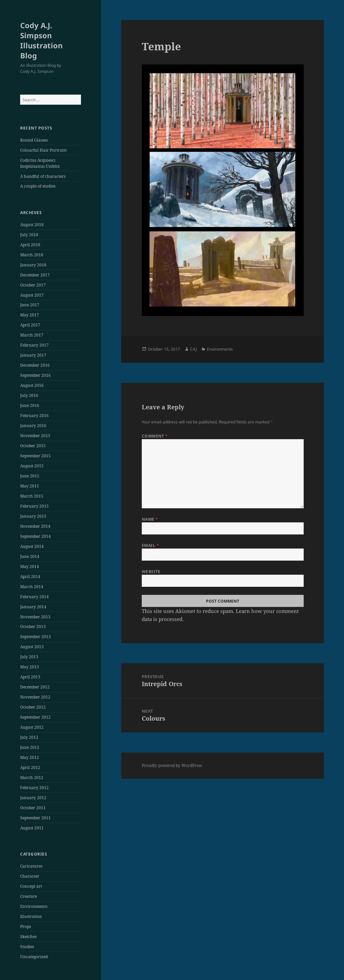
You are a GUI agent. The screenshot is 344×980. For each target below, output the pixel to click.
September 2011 (35, 818)
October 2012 (33, 707)
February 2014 (34, 597)
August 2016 (32, 385)
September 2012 (35, 717)
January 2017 (33, 355)
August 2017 (32, 295)
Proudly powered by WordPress (172, 765)
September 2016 (35, 375)
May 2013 (30, 667)
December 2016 (35, 365)
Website (151, 572)
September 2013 (35, 637)
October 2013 (33, 627)
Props (26, 926)
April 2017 (30, 325)
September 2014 (35, 536)
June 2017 (30, 305)
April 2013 (30, 677)
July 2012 (29, 737)
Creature (29, 896)
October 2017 (33, 285)
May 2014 (30, 566)
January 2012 (33, 798)
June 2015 (30, 476)
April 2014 (30, 577)
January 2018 (33, 265)
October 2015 (33, 446)
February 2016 (34, 416)
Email (150, 545)
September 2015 (35, 456)
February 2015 (34, 506)
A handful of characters (43, 176)
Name (150, 519)
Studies (27, 947)
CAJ (193, 349)
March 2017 (32, 335)
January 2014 (33, 607)
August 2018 (32, 225)
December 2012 (35, 687)
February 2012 (34, 788)
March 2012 (32, 778)
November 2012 (35, 697)
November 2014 (35, 526)
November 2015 (35, 436)
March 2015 (32, 496)
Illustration (31, 916)
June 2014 (30, 556)
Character (30, 876)
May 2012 (30, 757)
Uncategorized (34, 957)
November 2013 (35, 617)
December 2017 (35, 275)
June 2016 (30, 405)
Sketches (28, 937)
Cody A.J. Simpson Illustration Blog (41, 40)
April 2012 (30, 767)
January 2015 (33, 516)
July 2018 (29, 235)
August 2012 (32, 727)
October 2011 (33, 808)
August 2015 (32, 466)
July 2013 (29, 657)
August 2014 (32, 546)
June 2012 (30, 747)
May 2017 (30, 315)
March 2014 (32, 587)
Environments (34, 906)
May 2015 (30, 486)
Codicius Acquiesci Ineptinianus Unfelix (40, 163)
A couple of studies (38, 186)
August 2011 (32, 828)
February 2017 (34, 345)
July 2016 (29, 395)
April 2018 (30, 245)
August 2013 (32, 647)
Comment (155, 436)
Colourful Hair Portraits (43, 150)
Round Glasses (34, 140)
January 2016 (33, 426)
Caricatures (31, 866)
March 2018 (32, 255)
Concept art (31, 886)
